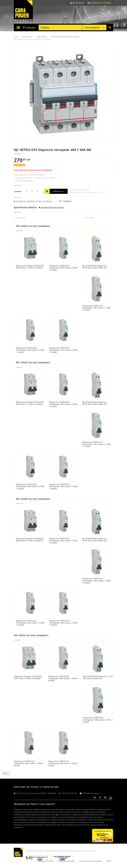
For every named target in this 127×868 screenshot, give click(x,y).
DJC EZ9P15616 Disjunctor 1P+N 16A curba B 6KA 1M (94, 267)
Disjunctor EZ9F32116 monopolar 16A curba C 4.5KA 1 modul (96, 308)
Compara (66, 201)
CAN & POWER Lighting (23, 11)
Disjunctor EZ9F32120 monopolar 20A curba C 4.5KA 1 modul (30, 350)
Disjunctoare (28, 37)
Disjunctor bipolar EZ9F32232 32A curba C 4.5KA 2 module (30, 267)
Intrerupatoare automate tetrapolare (66, 37)
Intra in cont (77, 3)
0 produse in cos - (99, 3)
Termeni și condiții (45, 861)
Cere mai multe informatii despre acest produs (33, 201)
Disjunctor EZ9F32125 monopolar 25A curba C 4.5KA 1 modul (63, 268)
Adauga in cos (54, 191)
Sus (6, 773)
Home (16, 37)
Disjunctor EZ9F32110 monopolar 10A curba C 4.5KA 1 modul (63, 350)
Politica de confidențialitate (91, 861)
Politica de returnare (66, 861)
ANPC (109, 861)
